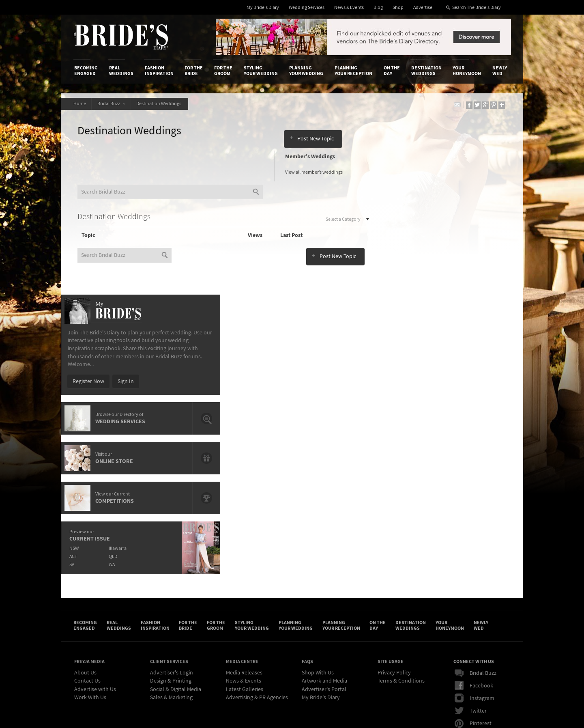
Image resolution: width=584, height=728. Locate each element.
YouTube (472, 580)
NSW (396, 386)
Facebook (474, 530)
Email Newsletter (483, 593)
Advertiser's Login (172, 517)
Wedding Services (307, 8)
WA (435, 402)
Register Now (410, 219)
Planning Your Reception (353, 71)
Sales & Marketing (171, 542)
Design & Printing (171, 525)
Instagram (474, 543)
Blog (378, 8)
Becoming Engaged (86, 71)
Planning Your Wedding (306, 71)
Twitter (471, 555)
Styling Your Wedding (261, 71)
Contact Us (87, 525)
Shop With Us (318, 517)
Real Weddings (121, 71)
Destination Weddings (426, 71)
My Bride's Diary (263, 8)
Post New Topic (316, 132)
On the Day (392, 71)
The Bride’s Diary (121, 37)
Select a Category (329, 220)
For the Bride (194, 71)
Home (81, 104)
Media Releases (244, 517)
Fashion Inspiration (159, 71)
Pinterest (473, 568)
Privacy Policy (394, 517)
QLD (436, 394)
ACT (395, 394)
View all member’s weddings (316, 173)
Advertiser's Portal (324, 534)
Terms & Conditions (401, 525)
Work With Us (90, 542)
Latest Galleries (245, 534)
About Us (85, 517)
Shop (398, 8)
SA (394, 402)
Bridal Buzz (113, 104)
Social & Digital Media (176, 534)
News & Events (349, 8)
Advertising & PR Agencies (257, 542)
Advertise (423, 8)
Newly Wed (500, 71)
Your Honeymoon (467, 71)
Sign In (448, 219)
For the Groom (223, 71)
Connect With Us (474, 506)
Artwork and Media (324, 525)
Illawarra (441, 386)
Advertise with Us (95, 534)
